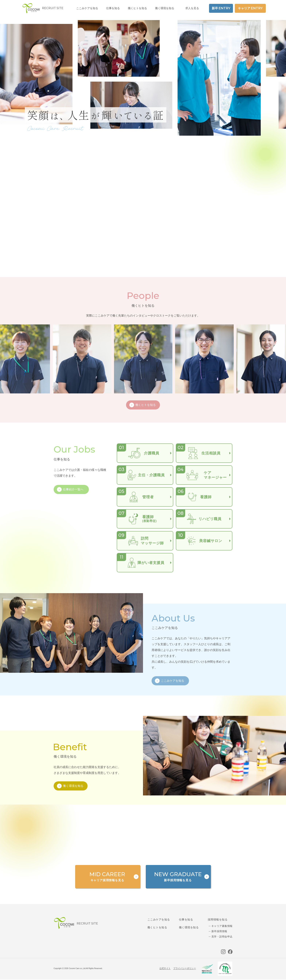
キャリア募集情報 (222, 926)
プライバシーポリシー (185, 968)
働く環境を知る (165, 8)
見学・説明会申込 (222, 937)
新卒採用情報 (219, 931)
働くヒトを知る (157, 927)
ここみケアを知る (159, 919)
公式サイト (165, 968)
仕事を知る (186, 919)
